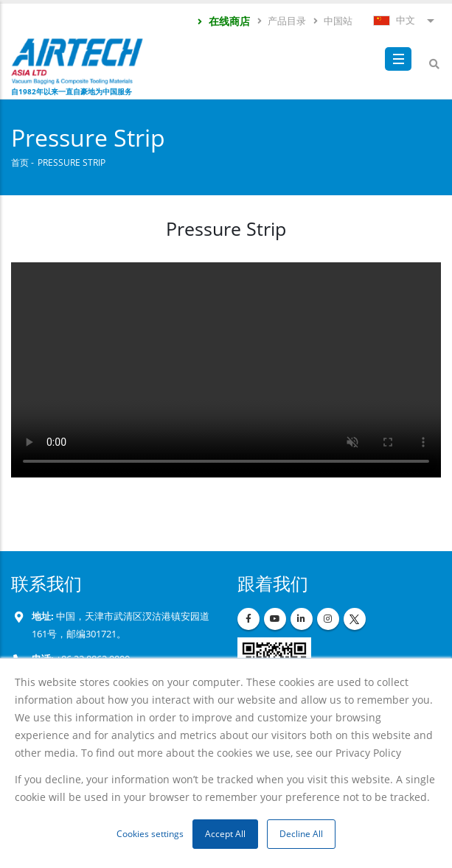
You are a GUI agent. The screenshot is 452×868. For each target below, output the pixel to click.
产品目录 (281, 21)
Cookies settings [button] (150, 834)
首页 (20, 162)
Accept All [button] (225, 834)
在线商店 (223, 21)
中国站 (332, 21)
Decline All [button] (301, 834)
